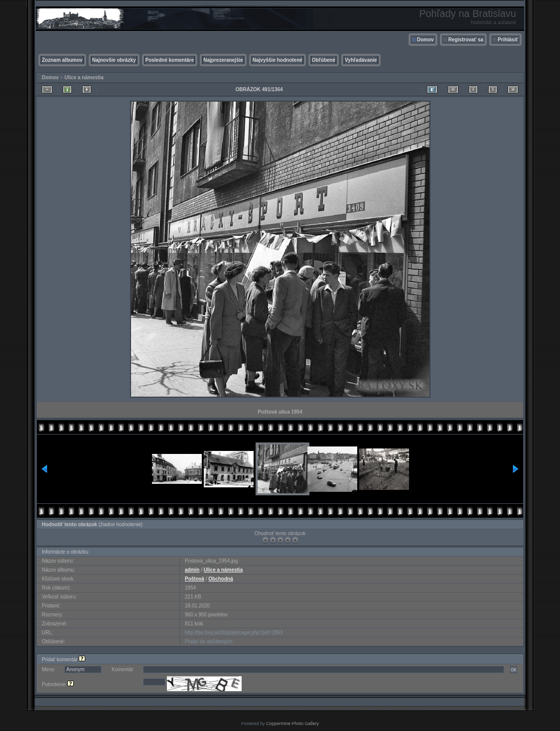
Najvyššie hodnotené (278, 60)
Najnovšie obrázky (114, 60)
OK (514, 670)
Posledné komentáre (170, 60)
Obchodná (220, 579)
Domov (425, 40)
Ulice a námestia (84, 77)
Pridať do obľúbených (209, 642)
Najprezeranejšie (223, 60)
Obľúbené (324, 60)
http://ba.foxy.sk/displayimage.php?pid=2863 (234, 633)
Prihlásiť (508, 40)
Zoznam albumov (62, 60)
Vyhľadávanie (361, 60)
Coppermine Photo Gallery (292, 724)
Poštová (195, 579)
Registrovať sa (466, 40)
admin (192, 570)
